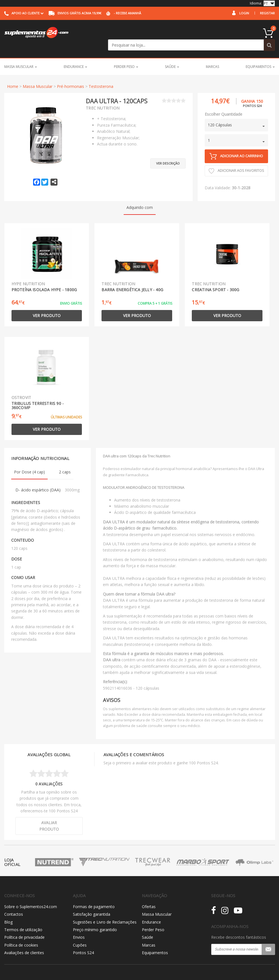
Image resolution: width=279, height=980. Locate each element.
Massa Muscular (21, 55)
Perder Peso (126, 55)
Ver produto (47, 304)
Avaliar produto (49, 814)
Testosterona (101, 75)
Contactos (14, 903)
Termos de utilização (23, 918)
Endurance (75, 55)
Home (13, 75)
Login (244, 13)
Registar (267, 13)
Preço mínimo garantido (95, 918)
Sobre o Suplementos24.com (31, 895)
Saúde (172, 55)
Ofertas (149, 895)
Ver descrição (168, 149)
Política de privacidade (24, 926)
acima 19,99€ (75, 13)
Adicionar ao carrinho (236, 145)
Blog (8, 911)
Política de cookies (21, 934)
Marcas (212, 55)
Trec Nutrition (103, 96)
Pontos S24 (83, 941)
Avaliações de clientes (24, 941)
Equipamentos (260, 55)
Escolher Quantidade (223, 103)
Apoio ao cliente (24, 13)
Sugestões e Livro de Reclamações (105, 911)
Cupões (80, 934)
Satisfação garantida (92, 903)
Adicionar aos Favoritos (236, 159)
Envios (79, 926)
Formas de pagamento (94, 895)
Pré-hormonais (71, 75)
